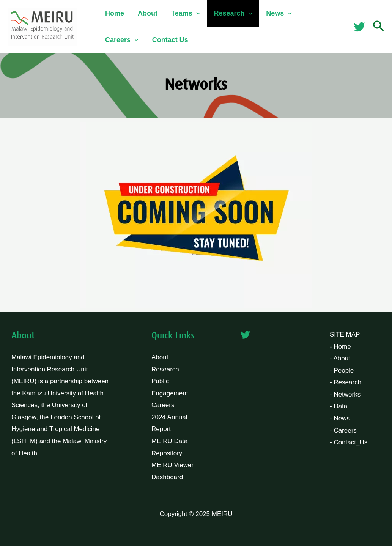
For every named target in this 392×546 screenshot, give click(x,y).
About (148, 13)
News (279, 13)
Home (115, 13)
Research (233, 13)
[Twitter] (359, 27)
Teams (186, 13)
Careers (122, 40)
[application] (196, 13)
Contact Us (170, 40)
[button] (379, 27)
